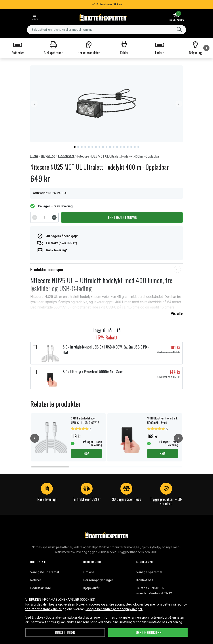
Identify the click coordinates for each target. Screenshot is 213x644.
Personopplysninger (98, 580)
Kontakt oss (145, 580)
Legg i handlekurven (122, 217)
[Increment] (54, 217)
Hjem (34, 156)
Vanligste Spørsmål (45, 572)
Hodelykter (66, 156)
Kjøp (86, 453)
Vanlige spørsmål (149, 572)
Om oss (89, 572)
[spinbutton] (44, 217)
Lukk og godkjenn (148, 633)
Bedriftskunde (41, 588)
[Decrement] (35, 217)
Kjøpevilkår (91, 588)
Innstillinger (65, 633)
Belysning (48, 156)
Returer (36, 580)
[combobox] (106, 30)
